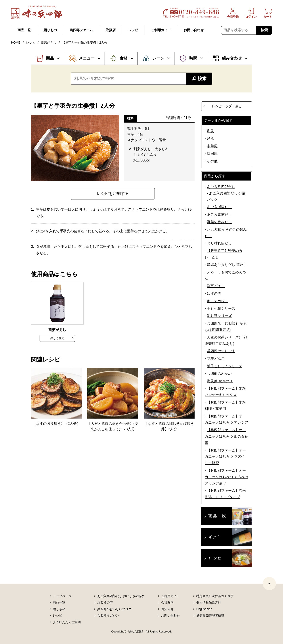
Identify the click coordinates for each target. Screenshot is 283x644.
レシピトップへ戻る (227, 106)
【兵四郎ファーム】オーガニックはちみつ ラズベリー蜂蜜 (225, 457)
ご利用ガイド (161, 30)
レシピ (133, 30)
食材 (124, 58)
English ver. (204, 609)
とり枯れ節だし (219, 243)
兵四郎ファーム (81, 30)
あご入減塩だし (219, 207)
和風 (210, 131)
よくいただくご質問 (67, 622)
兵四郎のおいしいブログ (114, 609)
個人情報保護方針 (209, 602)
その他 (212, 161)
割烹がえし (49, 42)
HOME (16, 42)
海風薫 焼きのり (220, 381)
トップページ (62, 596)
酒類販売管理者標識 (210, 615)
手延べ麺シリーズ (221, 309)
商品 (50, 58)
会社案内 (167, 602)
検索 (264, 30)
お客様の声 (105, 602)
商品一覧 (24, 30)
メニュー (87, 58)
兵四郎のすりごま (221, 351)
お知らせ (167, 609)
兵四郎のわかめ (219, 374)
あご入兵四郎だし (221, 187)
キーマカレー (218, 301)
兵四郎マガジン (108, 615)
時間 (193, 58)
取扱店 (111, 30)
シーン (158, 58)
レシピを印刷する (113, 194)
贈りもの (50, 30)
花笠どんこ (216, 359)
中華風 (212, 146)
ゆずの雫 (214, 293)
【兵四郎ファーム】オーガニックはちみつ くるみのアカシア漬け (226, 477)
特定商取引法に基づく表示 (215, 596)
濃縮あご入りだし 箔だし (227, 265)
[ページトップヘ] (269, 584)
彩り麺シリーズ (219, 316)
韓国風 (212, 154)
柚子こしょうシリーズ (225, 366)
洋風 (210, 139)
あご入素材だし (219, 214)
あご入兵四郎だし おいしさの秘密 (121, 596)
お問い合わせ (194, 30)
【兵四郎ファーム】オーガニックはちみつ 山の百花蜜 (226, 436)
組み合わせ (232, 58)
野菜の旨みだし (219, 222)
